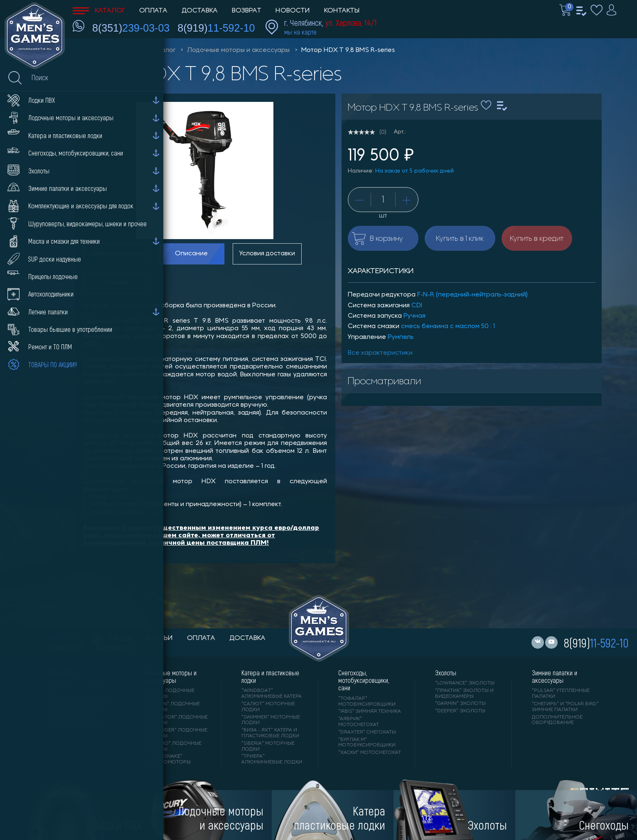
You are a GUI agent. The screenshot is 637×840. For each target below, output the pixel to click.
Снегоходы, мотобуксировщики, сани (364, 681)
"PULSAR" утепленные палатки (561, 694)
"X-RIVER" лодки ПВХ (75, 726)
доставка (247, 638)
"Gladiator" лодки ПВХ (80, 704)
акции (112, 639)
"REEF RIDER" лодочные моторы (176, 733)
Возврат (247, 11)
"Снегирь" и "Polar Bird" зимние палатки (565, 707)
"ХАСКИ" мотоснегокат (370, 753)
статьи (160, 638)
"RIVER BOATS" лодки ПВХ (75, 686)
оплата (201, 638)
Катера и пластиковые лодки (270, 677)
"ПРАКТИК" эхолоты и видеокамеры (464, 694)
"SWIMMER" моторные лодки (271, 720)
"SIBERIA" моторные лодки (268, 746)
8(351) (131, 28)
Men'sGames (119, 50)
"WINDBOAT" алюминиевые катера (272, 694)
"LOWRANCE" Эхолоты (465, 683)
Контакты (342, 11)
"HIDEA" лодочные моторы (170, 694)
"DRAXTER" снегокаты (367, 732)
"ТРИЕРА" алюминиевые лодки (272, 759)
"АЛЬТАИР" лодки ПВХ (77, 697)
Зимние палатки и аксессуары (555, 677)
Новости (293, 11)
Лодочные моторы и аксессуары (238, 50)
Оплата (153, 11)
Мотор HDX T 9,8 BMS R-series (348, 50)
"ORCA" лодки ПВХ (73, 719)
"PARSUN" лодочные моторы (172, 707)
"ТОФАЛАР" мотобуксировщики (367, 702)
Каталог (99, 11)
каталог (63, 638)
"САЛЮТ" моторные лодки (268, 707)
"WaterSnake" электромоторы (168, 759)
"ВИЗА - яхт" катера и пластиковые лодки (270, 733)
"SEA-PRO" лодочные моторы (173, 746)
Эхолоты (446, 673)
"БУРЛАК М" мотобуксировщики (367, 743)
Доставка (200, 11)
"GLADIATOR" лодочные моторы (176, 720)
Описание (191, 254)
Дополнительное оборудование (557, 720)
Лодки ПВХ (61, 673)
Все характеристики (380, 353)
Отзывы (116, 283)
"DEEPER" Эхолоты (460, 711)
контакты (114, 648)
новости (65, 648)
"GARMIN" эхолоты (460, 704)
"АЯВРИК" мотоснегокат (359, 722)
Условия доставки (267, 254)
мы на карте (300, 32)
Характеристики (116, 254)
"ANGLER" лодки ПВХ (75, 711)
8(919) (216, 28)
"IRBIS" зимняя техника (370, 712)
